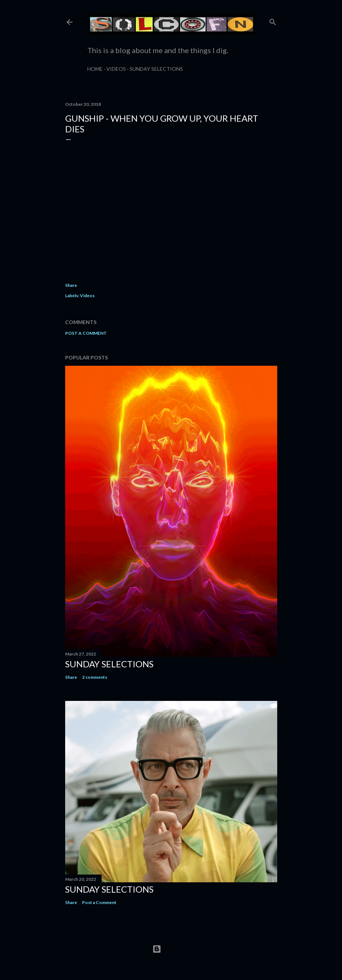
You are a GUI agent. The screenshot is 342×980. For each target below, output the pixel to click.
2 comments (95, 677)
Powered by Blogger (171, 949)
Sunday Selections (156, 69)
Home (95, 69)
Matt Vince (182, 960)
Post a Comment (86, 333)
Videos (116, 69)
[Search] (273, 20)
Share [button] (71, 285)
